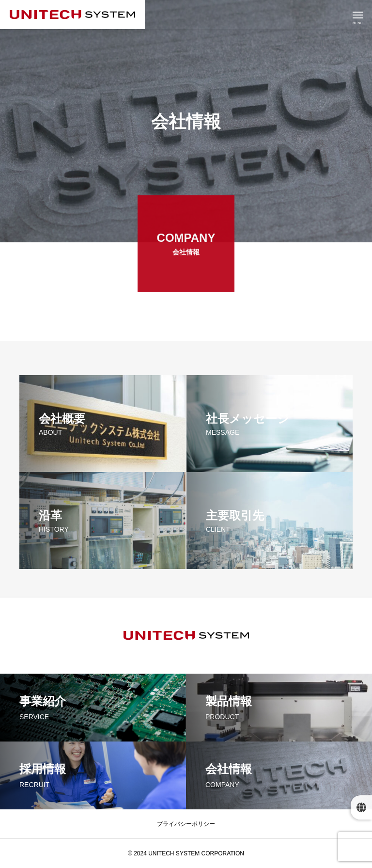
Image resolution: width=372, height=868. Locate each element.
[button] (361, 807)
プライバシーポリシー (186, 824)
